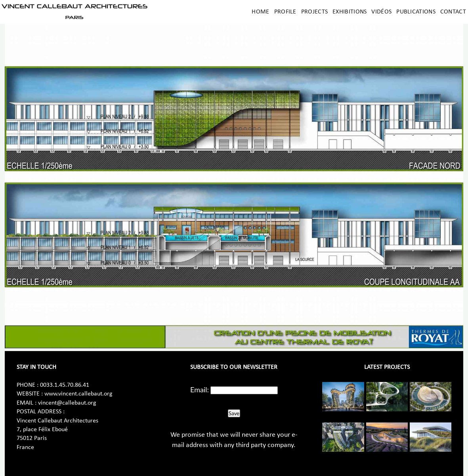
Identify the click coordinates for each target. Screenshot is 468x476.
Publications (416, 12)
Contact (453, 12)
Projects (314, 12)
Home (260, 12)
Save (234, 413)
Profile (285, 12)
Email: (200, 390)
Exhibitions (350, 12)
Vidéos (381, 12)
